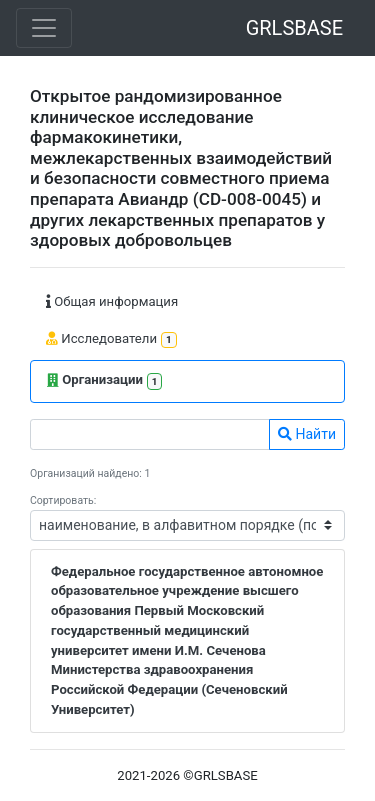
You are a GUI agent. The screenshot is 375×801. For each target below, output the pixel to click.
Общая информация (112, 301)
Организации (104, 381)
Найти (307, 434)
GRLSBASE (294, 28)
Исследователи (111, 339)
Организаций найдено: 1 (90, 473)
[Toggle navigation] (44, 28)
